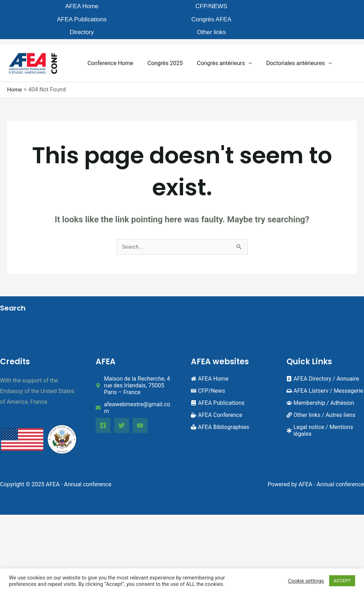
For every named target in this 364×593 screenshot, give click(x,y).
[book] (218, 385)
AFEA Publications (156, 10)
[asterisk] (325, 412)
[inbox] (325, 373)
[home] (210, 361)
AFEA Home (45, 7)
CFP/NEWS (100, 7)
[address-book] (323, 361)
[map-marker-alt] (135, 367)
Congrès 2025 (161, 45)
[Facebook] (103, 407)
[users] (320, 385)
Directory (267, 7)
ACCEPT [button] (342, 581)
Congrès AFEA (211, 7)
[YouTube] (145, 407)
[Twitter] (124, 407)
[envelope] (135, 390)
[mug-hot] (216, 397)
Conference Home (109, 45)
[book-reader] (220, 409)
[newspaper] (208, 373)
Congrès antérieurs (214, 45)
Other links (322, 7)
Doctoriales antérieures (286, 45)
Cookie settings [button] (306, 581)
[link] (321, 397)
